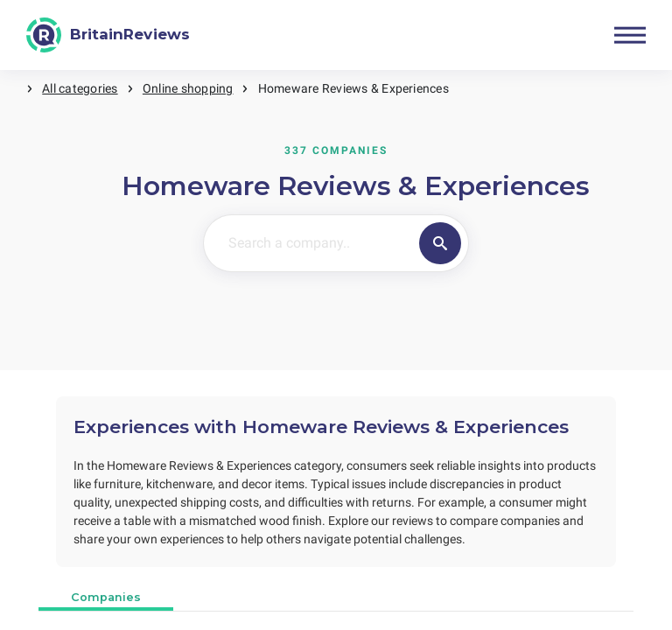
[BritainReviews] (108, 35)
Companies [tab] (106, 597)
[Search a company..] (308, 243)
